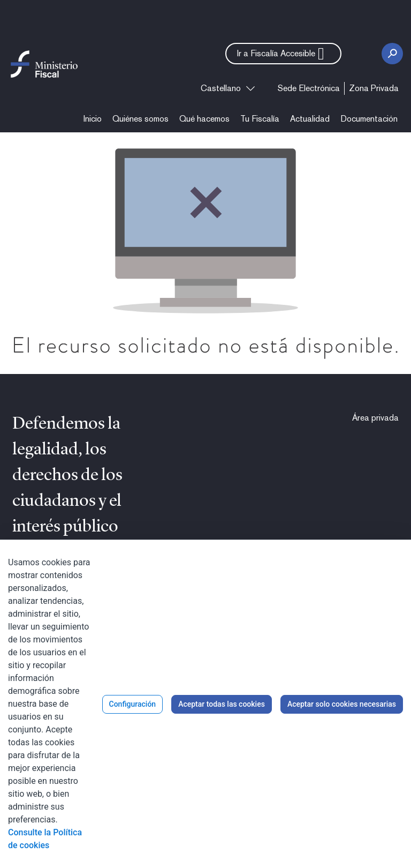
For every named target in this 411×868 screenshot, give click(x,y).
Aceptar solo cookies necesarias (342, 704)
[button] (283, 54)
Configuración (133, 704)
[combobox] (228, 88)
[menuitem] (309, 88)
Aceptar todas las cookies (222, 704)
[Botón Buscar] (392, 54)
